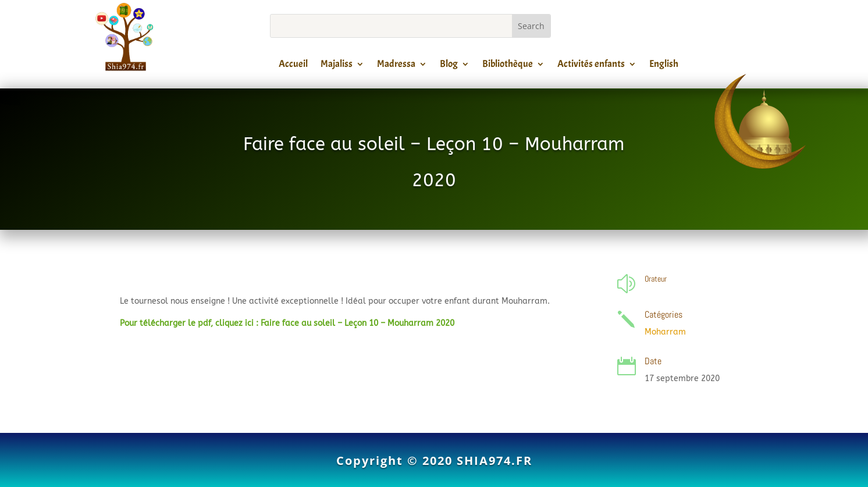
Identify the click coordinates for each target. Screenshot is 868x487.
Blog (449, 66)
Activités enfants (591, 66)
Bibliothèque (508, 66)
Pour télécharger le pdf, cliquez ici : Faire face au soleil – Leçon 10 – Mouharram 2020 (287, 323)
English (664, 66)
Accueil (293, 66)
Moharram (665, 332)
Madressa (396, 66)
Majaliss (337, 66)
